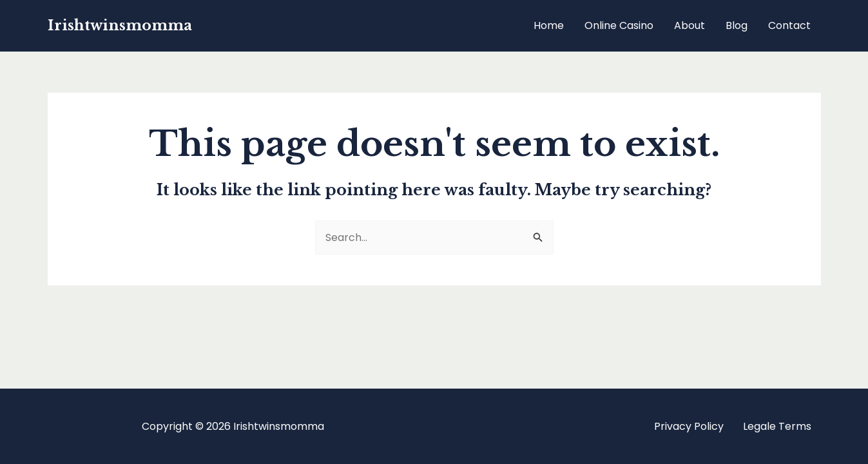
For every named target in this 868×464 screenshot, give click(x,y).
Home (549, 25)
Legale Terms (777, 426)
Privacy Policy (689, 426)
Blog (737, 25)
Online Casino (619, 25)
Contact (789, 25)
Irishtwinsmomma (120, 25)
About (690, 25)
